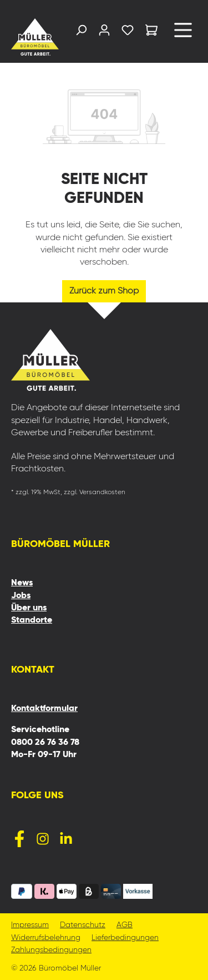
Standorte (32, 620)
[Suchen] (81, 33)
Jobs (21, 596)
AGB (125, 925)
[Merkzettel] (128, 33)
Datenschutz (83, 925)
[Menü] (183, 34)
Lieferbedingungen (125, 938)
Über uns (29, 608)
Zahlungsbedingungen (51, 950)
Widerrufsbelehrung (46, 938)
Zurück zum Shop (104, 291)
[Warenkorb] (151, 32)
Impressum (30, 925)
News (22, 583)
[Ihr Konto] (104, 33)
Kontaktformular (44, 709)
